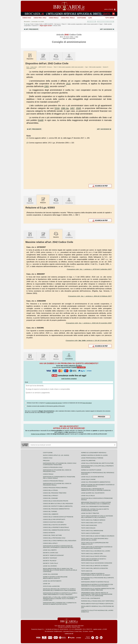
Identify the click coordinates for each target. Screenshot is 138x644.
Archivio (91, 631)
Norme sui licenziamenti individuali (94, 453)
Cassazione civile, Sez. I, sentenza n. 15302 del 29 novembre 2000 (89, 323)
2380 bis (65, 108)
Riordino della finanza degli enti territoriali (98, 601)
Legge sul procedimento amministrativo (96, 482)
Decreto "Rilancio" (50, 561)
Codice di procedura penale (53, 481)
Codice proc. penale (68, 18)
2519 (68, 84)
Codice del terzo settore (52, 535)
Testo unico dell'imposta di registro (95, 568)
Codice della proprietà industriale (56, 527)
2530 (78, 108)
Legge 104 (46, 584)
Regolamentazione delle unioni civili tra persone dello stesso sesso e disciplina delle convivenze (60, 570)
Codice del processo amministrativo (56, 509)
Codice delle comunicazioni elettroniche (58, 517)
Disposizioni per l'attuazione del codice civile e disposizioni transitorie (60, 464)
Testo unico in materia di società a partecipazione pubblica (94, 560)
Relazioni (43, 57)
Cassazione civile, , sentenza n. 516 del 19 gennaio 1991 (89, 340)
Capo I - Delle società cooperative (93, 67)
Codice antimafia (49, 533)
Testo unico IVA (87, 571)
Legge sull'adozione (50, 574)
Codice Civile (27, 18)
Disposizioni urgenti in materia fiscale (95, 582)
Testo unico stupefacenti (91, 533)
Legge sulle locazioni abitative (93, 477)
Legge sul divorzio (50, 566)
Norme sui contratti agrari (91, 470)
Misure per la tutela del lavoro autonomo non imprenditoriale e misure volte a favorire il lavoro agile (60, 599)
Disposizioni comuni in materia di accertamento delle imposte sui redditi (96, 574)
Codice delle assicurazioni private (56, 501)
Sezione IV (42, 26)
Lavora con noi (69, 634)
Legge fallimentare (88, 461)
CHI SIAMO (92, 22)
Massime (56, 57)
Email (26, 382)
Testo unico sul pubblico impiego (93, 520)
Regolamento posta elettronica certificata (97, 604)
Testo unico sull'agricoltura (92, 554)
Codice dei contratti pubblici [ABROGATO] (58, 506)
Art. (32, 29)
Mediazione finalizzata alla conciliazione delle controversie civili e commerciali (96, 503)
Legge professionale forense (92, 458)
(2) (59, 101)
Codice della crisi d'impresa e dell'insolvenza (60, 541)
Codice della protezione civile (54, 538)
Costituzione (81, 18)
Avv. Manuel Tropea (75, 627)
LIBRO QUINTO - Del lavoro (45, 67)
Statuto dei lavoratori (51, 586)
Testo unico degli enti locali (92, 523)
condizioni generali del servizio (54, 403)
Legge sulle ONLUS (88, 496)
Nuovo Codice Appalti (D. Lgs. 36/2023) (56, 455)
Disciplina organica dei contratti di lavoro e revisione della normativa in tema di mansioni (59, 590)
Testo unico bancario (89, 525)
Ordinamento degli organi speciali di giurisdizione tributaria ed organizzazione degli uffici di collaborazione (97, 594)
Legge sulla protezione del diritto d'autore (97, 463)
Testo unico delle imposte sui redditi (95, 566)
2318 (57, 108)
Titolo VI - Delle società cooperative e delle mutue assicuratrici (69, 67)
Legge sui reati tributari (90, 513)
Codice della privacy (51, 496)
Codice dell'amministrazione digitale (56, 530)
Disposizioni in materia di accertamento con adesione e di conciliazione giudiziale (97, 585)
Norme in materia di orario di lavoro (94, 455)
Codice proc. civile (40, 18)
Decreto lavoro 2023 (51, 553)
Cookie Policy (78, 631)
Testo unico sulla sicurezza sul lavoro (96, 551)
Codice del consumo (50, 498)
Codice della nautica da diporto (55, 525)
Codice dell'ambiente (51, 514)
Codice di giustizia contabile (53, 522)
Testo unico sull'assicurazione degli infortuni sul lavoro (95, 539)
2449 (41, 120)
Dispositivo (30, 201)
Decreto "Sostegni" (50, 558)
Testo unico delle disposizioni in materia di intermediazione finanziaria (97, 548)
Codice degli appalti (50, 543)
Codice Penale (54, 18)
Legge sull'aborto (50, 550)
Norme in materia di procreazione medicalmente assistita (55, 578)
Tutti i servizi (110, 18)
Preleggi (46, 461)
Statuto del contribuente (91, 598)
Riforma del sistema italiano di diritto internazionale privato (95, 510)
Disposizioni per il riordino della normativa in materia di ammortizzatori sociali (60, 603)
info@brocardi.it (58, 631)
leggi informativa (87, 403)
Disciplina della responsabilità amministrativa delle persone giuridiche (96, 490)
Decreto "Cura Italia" (51, 563)
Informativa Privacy (68, 631)
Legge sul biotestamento (52, 581)
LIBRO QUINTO (52, 24)
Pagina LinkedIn (101, 637)
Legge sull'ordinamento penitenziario (95, 506)
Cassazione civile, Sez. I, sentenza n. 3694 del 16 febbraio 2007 (90, 296)
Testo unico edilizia (88, 528)
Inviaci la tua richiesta (38, 434)
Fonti (32, 24)
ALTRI (90, 18)
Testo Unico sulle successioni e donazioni (97, 563)
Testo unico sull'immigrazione (92, 531)
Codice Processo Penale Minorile (55, 488)
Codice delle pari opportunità (54, 519)
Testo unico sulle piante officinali (94, 556)
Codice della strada (50, 490)
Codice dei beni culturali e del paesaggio (58, 504)
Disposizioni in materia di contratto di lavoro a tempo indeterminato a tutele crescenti (60, 594)
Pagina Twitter (97, 637)
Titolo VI (80, 24)
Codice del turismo (50, 511)
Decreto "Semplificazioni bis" (54, 555)
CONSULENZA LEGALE (106, 22)
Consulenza (69, 57)
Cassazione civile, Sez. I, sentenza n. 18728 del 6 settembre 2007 (89, 269)
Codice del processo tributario (55, 493)
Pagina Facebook (93, 637)
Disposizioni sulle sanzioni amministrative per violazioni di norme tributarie (98, 589)
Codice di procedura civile (53, 467)
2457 (72, 108)
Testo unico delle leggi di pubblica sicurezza (98, 536)
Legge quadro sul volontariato (93, 493)
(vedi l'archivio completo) (69, 379)
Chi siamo (85, 631)
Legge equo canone (88, 479)
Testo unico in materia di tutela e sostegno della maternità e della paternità (97, 517)
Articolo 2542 (57, 26)
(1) (65, 86)
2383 (46, 86)
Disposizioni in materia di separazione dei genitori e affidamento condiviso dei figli (58, 547)
